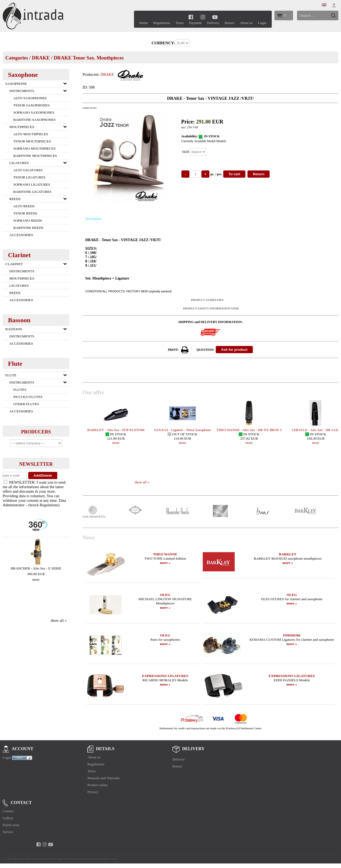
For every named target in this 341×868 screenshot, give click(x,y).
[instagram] (203, 17)
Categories (17, 58)
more (36, 580)
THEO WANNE (165, 554)
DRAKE (41, 58)
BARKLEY (288, 554)
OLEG (165, 595)
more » (165, 563)
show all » (59, 620)
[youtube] (215, 17)
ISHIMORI (292, 635)
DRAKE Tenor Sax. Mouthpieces (89, 58)
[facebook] (191, 17)
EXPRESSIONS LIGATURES (165, 676)
